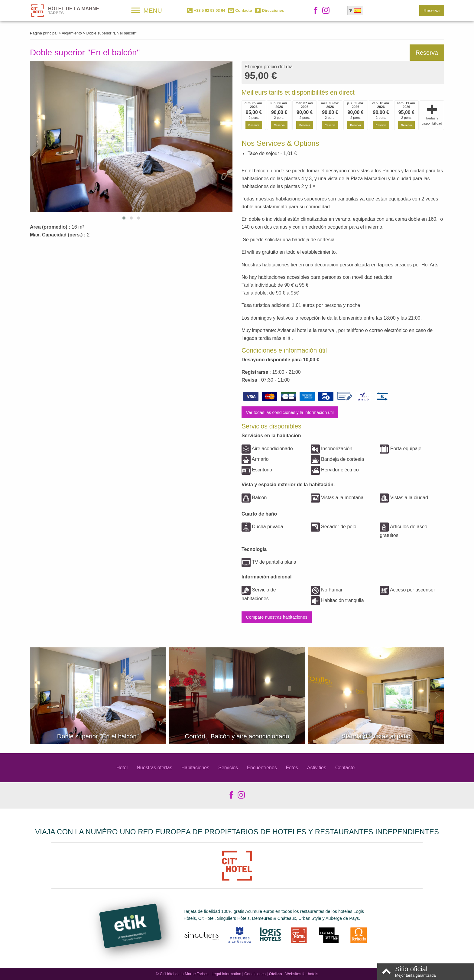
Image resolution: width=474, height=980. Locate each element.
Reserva (432, 11)
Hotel (122, 768)
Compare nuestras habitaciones (276, 617)
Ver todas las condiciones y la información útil (290, 412)
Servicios (228, 768)
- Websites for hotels (293, 974)
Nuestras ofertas (154, 768)
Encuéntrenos (262, 768)
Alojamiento (72, 33)
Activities (317, 768)
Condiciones (255, 974)
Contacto (345, 768)
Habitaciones (195, 768)
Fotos (292, 768)
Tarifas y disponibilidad (432, 115)
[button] (124, 218)
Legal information (226, 974)
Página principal (44, 33)
